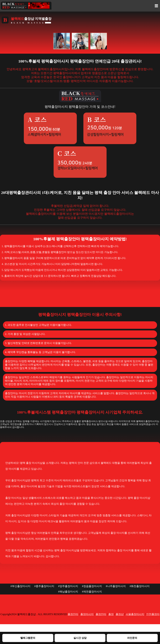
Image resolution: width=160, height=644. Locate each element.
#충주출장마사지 (44, 586)
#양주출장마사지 (68, 586)
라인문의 (132, 638)
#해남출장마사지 (68, 592)
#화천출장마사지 (140, 586)
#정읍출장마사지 (92, 586)
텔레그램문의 (28, 638)
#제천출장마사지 (92, 592)
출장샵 (120, 614)
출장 (111, 614)
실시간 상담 (80, 638)
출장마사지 (87, 614)
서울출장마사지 (135, 614)
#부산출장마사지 (21, 586)
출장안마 (73, 614)
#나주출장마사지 (116, 586)
